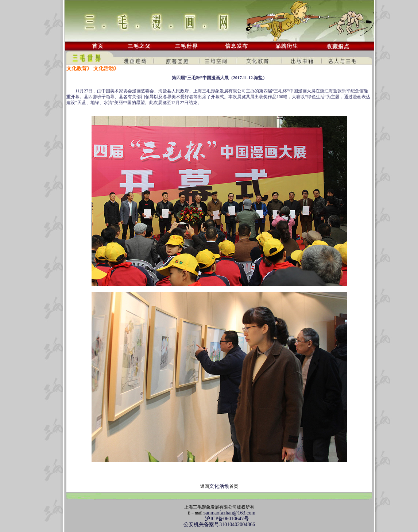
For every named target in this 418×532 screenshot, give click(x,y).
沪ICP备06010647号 (219, 519)
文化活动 (219, 486)
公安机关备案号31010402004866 (219, 525)
